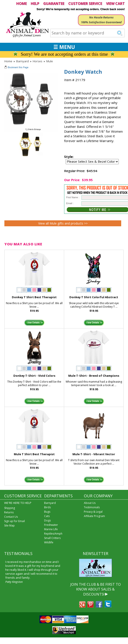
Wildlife (49, 542)
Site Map (9, 525)
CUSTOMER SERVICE (85, 4)
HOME (22, 4)
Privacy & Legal (93, 512)
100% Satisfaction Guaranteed (101, 22)
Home (8, 61)
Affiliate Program (94, 516)
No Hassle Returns (101, 17)
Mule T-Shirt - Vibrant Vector (94, 454)
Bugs (47, 512)
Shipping (10, 508)
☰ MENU (64, 47)
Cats (47, 516)
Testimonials (92, 507)
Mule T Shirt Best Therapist (34, 454)
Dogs (47, 520)
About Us (90, 503)
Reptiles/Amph (53, 534)
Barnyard (23, 61)
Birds (47, 507)
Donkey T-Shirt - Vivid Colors (34, 376)
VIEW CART (115, 4)
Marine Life (51, 529)
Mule (50, 61)
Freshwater (51, 525)
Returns (9, 512)
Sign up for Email (14, 521)
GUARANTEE (54, 4)
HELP (35, 4)
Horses (38, 61)
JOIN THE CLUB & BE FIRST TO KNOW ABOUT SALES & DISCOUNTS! (96, 589)
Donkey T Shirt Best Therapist (34, 297)
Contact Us (11, 517)
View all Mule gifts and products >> (63, 223)
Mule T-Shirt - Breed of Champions (94, 376)
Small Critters (52, 538)
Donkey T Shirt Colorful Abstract (94, 297)
